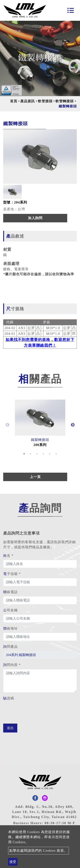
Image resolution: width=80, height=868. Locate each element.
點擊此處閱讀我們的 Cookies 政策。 (39, 851)
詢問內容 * (12, 665)
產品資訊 (28, 101)
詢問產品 (10, 647)
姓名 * (8, 556)
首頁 (14, 101)
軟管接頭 (45, 101)
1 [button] (24, 454)
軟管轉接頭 (65, 101)
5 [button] (50, 454)
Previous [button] (7, 425)
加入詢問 (35, 218)
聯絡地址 (10, 628)
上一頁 (35, 477)
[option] (40, 156)
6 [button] (56, 454)
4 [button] (43, 454)
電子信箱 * (12, 574)
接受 (13, 862)
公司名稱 (10, 610)
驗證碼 (9, 698)
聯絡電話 (10, 592)
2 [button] (31, 454)
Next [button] (73, 425)
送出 (10, 728)
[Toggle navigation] (71, 10)
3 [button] (37, 454)
